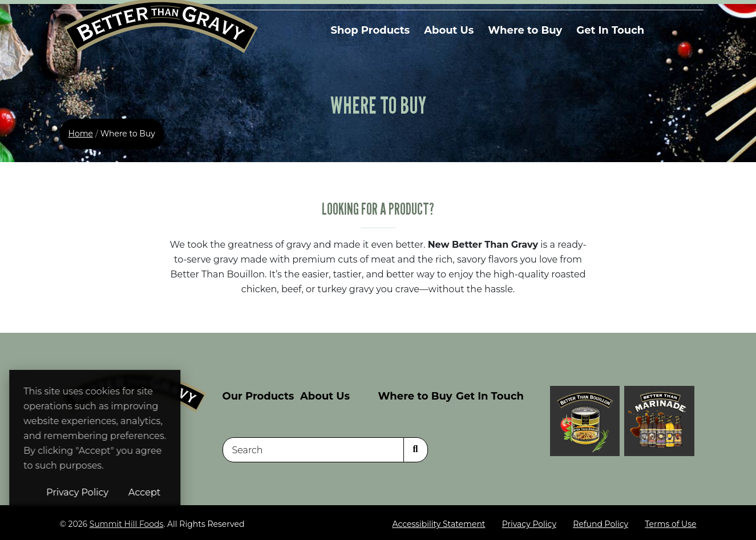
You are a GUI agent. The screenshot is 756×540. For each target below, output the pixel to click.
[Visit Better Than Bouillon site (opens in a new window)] (585, 420)
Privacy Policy (529, 525)
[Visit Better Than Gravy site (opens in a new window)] (659, 420)
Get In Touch (610, 30)
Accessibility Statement (438, 525)
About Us (449, 30)
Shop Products (371, 30)
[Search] (313, 450)
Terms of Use (670, 525)
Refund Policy (601, 525)
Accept (215, 492)
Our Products (258, 396)
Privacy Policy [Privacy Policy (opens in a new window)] (148, 492)
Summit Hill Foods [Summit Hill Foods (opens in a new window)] (127, 525)
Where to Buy (525, 30)
